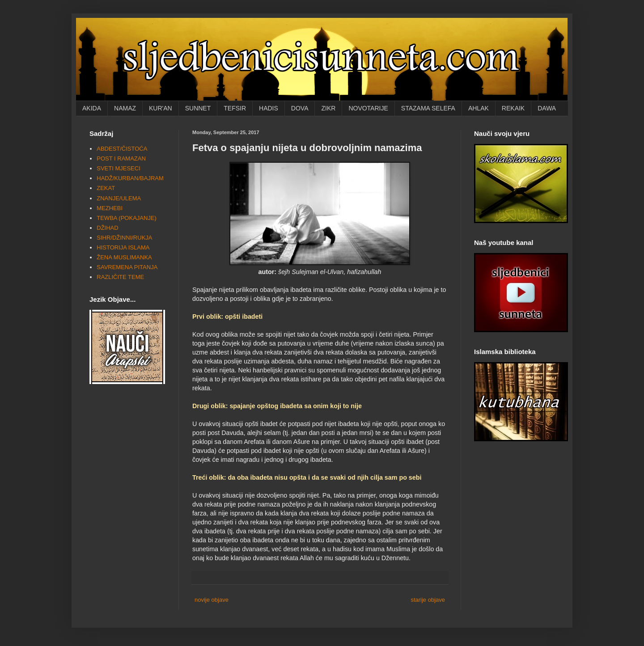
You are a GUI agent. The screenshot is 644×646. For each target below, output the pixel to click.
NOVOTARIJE (368, 108)
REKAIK (513, 108)
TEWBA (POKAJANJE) (127, 218)
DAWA (547, 108)
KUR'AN (161, 108)
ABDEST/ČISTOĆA (122, 149)
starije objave (428, 600)
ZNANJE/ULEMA (119, 198)
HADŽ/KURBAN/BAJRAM (130, 178)
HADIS (269, 108)
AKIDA (92, 108)
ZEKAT (106, 188)
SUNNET (198, 108)
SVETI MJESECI (119, 168)
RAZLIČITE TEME (120, 277)
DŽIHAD (107, 228)
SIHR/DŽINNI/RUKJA (124, 238)
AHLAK (479, 108)
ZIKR (328, 108)
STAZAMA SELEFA (428, 108)
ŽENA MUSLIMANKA (124, 257)
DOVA (300, 108)
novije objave (212, 600)
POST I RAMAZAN (121, 158)
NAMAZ (125, 108)
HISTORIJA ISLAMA (123, 247)
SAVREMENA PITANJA (127, 267)
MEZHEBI (110, 208)
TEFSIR (235, 108)
